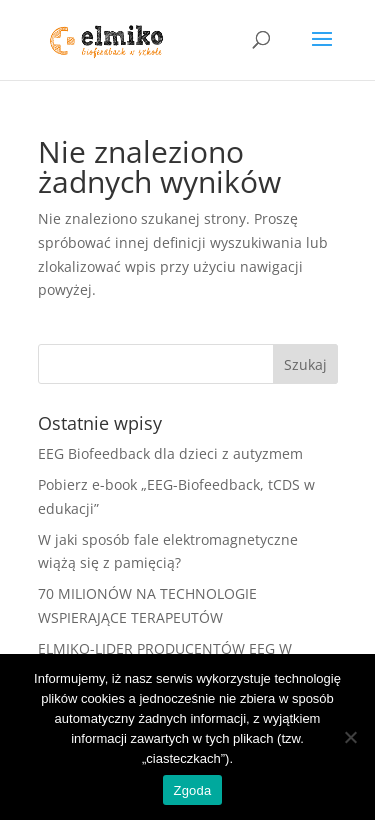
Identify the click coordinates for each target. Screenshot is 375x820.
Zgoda (192, 790)
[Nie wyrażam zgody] (350, 737)
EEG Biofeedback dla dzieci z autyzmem (170, 453)
